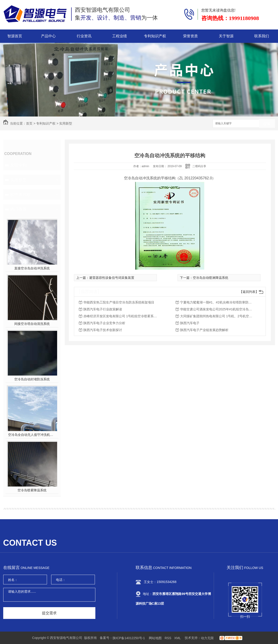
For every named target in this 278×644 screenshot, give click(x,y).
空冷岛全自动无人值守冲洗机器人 (32, 435)
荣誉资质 (190, 36)
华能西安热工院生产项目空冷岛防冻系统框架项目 (119, 302)
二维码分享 (199, 166)
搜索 (267, 124)
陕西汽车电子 (190, 323)
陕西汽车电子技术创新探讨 (103, 330)
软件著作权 (20, 195)
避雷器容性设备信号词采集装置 (112, 278)
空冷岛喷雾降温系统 (32, 490)
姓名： (13, 580)
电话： (61, 580)
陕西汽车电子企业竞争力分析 (104, 323)
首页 (29, 123)
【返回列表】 (249, 292)
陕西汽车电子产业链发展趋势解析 (204, 330)
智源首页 (15, 36)
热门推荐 (18, 209)
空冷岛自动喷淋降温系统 (211, 278)
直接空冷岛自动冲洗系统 (32, 268)
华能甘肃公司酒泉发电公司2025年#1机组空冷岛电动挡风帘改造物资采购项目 (217, 309)
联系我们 (262, 36)
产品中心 (48, 36)
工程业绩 (120, 36)
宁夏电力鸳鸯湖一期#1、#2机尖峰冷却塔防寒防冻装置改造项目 (217, 302)
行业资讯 (84, 36)
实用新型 (66, 123)
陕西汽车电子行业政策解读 (103, 309)
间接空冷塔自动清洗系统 (32, 324)
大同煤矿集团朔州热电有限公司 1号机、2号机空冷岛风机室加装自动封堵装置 (217, 316)
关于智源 (226, 36)
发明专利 (18, 165)
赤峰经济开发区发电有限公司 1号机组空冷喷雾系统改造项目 (120, 316)
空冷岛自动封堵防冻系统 (32, 379)
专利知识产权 (155, 36)
